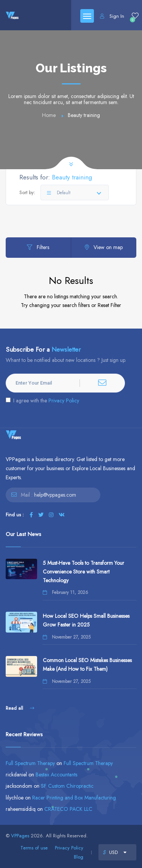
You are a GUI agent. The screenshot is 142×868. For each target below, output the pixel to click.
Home (49, 115)
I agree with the (42, 400)
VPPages (20, 836)
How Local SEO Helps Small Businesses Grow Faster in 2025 (86, 620)
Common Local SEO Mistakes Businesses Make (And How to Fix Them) (87, 665)
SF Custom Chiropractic (67, 786)
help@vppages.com (55, 495)
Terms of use (34, 848)
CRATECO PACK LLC (68, 809)
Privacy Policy (64, 400)
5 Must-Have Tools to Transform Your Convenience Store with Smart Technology (83, 572)
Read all (20, 708)
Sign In (112, 16)
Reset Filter (109, 305)
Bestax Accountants (56, 774)
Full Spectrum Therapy (30, 763)
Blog (79, 857)
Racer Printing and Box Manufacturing (74, 798)
